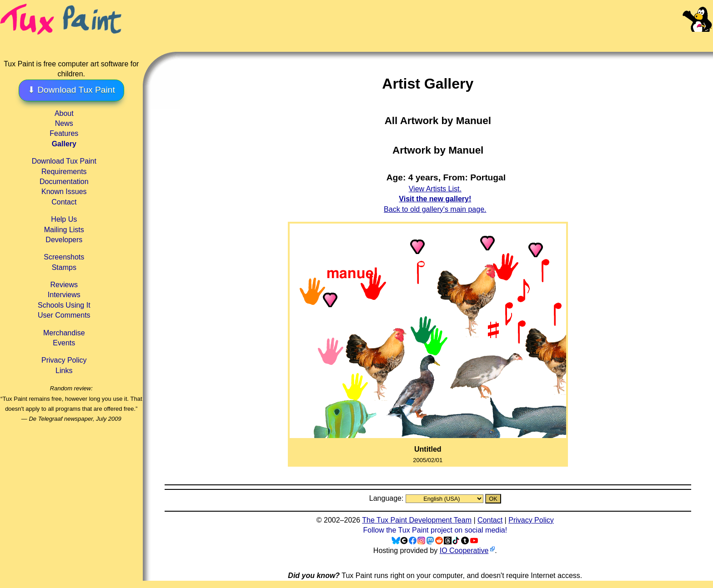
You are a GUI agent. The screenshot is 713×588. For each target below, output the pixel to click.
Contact (64, 202)
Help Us (64, 219)
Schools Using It (64, 305)
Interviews (64, 295)
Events (64, 343)
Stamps (64, 267)
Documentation (64, 182)
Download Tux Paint (64, 161)
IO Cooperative (464, 551)
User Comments (64, 315)
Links (64, 371)
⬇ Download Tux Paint (71, 90)
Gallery (64, 144)
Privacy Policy (64, 360)
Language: (387, 498)
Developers (64, 240)
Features (64, 133)
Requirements (64, 172)
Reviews (64, 285)
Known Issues (64, 192)
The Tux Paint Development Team (417, 520)
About (64, 113)
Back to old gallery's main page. (435, 209)
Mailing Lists (64, 230)
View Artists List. (435, 189)
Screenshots (64, 257)
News (64, 123)
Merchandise (64, 333)
